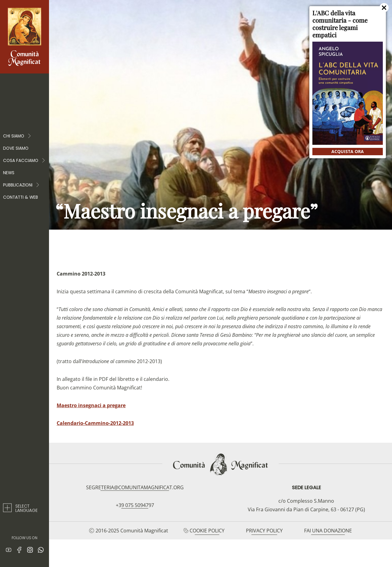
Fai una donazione (328, 531)
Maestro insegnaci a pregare (91, 405)
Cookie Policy (207, 531)
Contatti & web (21, 197)
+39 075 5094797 (135, 505)
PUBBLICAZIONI (21, 185)
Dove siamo (16, 148)
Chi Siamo (17, 136)
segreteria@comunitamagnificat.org (135, 487)
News (9, 173)
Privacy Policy (264, 531)
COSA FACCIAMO (24, 161)
